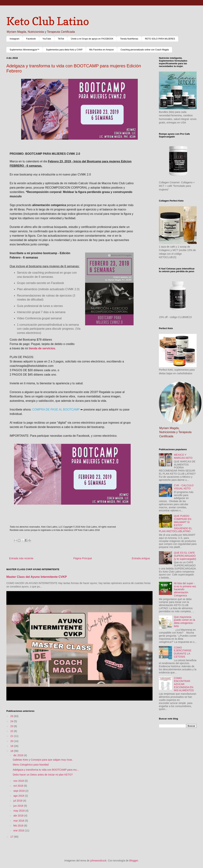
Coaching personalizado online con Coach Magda (145, 50)
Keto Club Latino (48, 21)
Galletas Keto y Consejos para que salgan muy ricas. (43, 760)
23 (12, 726)
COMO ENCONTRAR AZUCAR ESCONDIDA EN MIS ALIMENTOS (184, 684)
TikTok (61, 39)
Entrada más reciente (21, 558)
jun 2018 (19, 806)
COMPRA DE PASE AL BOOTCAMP (56, 410)
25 (12, 716)
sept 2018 (19, 791)
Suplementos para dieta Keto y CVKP (64, 50)
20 (12, 741)
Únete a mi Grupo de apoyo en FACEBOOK (92, 39)
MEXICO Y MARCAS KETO (183, 456)
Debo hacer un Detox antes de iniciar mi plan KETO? (43, 775)
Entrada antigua (141, 558)
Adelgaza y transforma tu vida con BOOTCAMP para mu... (46, 770)
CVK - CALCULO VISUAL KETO (184, 487)
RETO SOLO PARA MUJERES (160, 39)
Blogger (134, 861)
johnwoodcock (98, 861)
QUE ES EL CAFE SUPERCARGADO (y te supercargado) (185, 556)
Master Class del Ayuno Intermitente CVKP (37, 577)
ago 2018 (19, 796)
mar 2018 (19, 821)
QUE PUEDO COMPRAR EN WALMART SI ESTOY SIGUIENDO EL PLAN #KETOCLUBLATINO (175, 524)
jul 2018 (18, 801)
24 (12, 721)
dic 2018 (18, 755)
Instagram (14, 39)
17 (12, 837)
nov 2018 (19, 781)
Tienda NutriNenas (129, 39)
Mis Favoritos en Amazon (102, 50)
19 (12, 746)
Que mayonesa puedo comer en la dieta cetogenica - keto (185, 622)
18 (12, 751)
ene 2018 (19, 830)
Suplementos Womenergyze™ (25, 50)
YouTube (47, 39)
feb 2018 (19, 826)
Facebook (31, 39)
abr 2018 (19, 816)
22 (12, 731)
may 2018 (19, 811)
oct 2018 (19, 786)
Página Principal (83, 558)
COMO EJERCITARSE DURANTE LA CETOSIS (183, 652)
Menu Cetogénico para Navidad (31, 765)
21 (12, 736)
